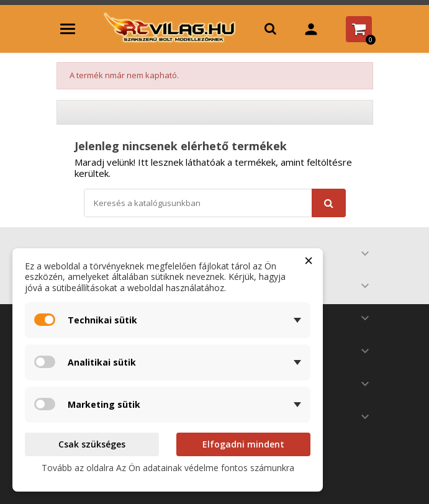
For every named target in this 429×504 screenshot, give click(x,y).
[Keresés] (215, 203)
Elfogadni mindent (243, 444)
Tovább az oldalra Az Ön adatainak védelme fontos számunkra (168, 468)
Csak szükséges (92, 444)
